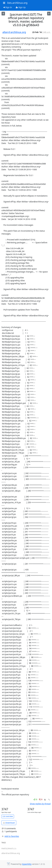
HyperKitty (27, 864)
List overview (8, 816)
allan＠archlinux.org (14, 32)
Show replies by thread (40, 804)
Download (9, 823)
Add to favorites (10, 836)
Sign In (8, 7)
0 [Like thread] (36, 799)
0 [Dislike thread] (41, 799)
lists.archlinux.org (17, 3)
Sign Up (21, 7)
